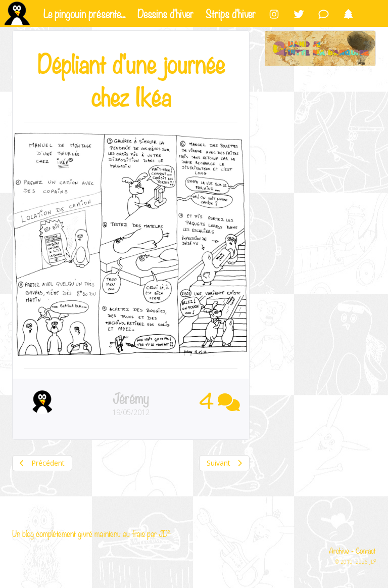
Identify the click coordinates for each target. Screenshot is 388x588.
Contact (366, 550)
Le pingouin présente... (84, 13)
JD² (165, 533)
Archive (339, 550)
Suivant (224, 463)
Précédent (42, 463)
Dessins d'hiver (165, 13)
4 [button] (220, 400)
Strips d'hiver (231, 13)
